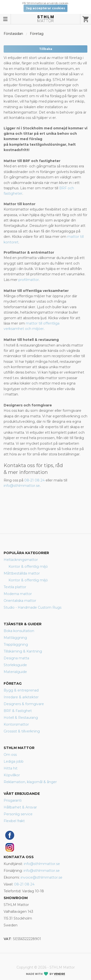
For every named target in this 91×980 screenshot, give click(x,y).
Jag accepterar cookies (45, 8)
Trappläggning (16, 644)
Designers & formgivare (24, 704)
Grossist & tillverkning (22, 731)
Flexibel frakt (14, 821)
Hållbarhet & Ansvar (20, 807)
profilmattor (29, 280)
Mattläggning (15, 638)
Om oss (10, 755)
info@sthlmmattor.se (22, 486)
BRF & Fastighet (18, 711)
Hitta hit (11, 768)
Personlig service (18, 814)
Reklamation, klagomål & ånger (30, 782)
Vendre (59, 974)
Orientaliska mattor (20, 601)
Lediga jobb (14, 761)
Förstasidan (13, 34)
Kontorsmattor (16, 724)
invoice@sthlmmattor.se (41, 877)
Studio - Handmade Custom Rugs (33, 607)
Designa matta (16, 658)
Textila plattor (15, 587)
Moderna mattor (18, 594)
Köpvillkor (12, 775)
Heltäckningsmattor (21, 560)
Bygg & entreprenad (21, 690)
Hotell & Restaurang (21, 718)
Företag (37, 34)
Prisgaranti (13, 800)
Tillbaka (46, 49)
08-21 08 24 (34, 480)
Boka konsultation (19, 631)
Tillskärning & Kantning (23, 651)
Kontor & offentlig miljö (28, 567)
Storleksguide (15, 665)
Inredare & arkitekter (21, 697)
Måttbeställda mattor (22, 573)
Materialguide (15, 672)
